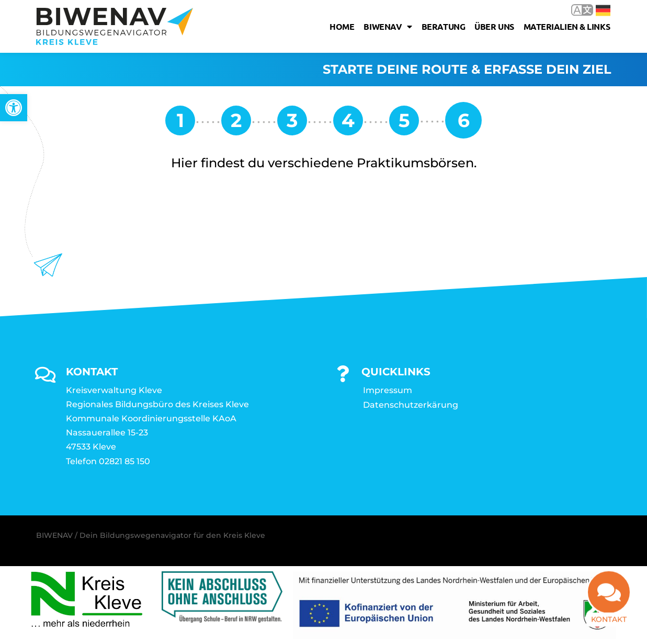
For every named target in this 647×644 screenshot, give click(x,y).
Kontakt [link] (609, 624)
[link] (14, 108)
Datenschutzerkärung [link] (411, 405)
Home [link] (342, 26)
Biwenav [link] (388, 27)
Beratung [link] (443, 26)
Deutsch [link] (603, 10)
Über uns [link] (494, 26)
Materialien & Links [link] (567, 26)
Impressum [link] (388, 390)
